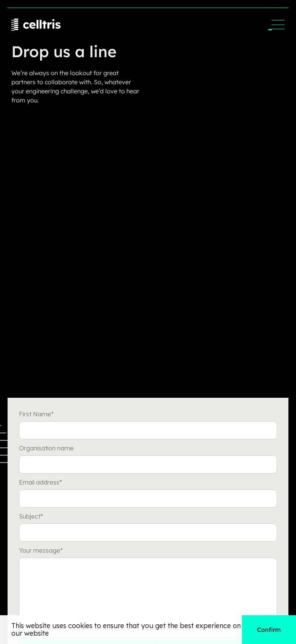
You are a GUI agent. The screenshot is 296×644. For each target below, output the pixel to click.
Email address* (41, 482)
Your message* (41, 550)
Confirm (269, 630)
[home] (36, 25)
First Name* (36, 414)
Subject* (31, 516)
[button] (278, 25)
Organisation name (46, 448)
